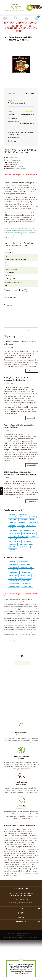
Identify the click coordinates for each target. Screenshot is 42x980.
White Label (30, 578)
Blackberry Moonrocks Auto (18, 539)
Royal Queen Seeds (15, 570)
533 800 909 (15, 7)
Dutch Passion (26, 573)
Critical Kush (26, 528)
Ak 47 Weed (27, 542)
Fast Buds (12, 562)
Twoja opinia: (8, 305)
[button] (5, 18)
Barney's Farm (23, 562)
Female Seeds (14, 573)
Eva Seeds (26, 581)
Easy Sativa (13, 520)
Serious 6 (12, 514)
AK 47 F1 (34, 536)
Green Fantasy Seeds (27, 115)
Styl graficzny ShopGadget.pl (11, 937)
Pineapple (22, 522)
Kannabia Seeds (14, 583)
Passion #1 (23, 520)
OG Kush (21, 525)
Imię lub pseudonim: (10, 297)
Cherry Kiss (31, 525)
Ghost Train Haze (15, 533)
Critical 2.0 (13, 544)
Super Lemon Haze (29, 533)
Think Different (14, 547)
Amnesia (12, 525)
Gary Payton (13, 536)
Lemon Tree (32, 522)
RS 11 (32, 520)
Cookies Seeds (26, 564)
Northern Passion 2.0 (16, 517)
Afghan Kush (24, 536)
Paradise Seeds (25, 575)
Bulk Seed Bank (14, 586)
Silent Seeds (13, 575)
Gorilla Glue (25, 547)
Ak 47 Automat (14, 528)
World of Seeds (27, 586)
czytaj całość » (32, 371)
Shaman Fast (23, 514)
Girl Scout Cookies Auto (27, 531)
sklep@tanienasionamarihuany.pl (15, 10)
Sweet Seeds (29, 570)
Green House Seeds (26, 567)
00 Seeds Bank (27, 583)
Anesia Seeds (14, 564)
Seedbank (12, 550)
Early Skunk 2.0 (30, 517)
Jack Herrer (13, 531)
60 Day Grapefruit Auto (26, 544)
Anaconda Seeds (15, 581)
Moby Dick (13, 522)
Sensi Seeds (13, 567)
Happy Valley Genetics (16, 578)
